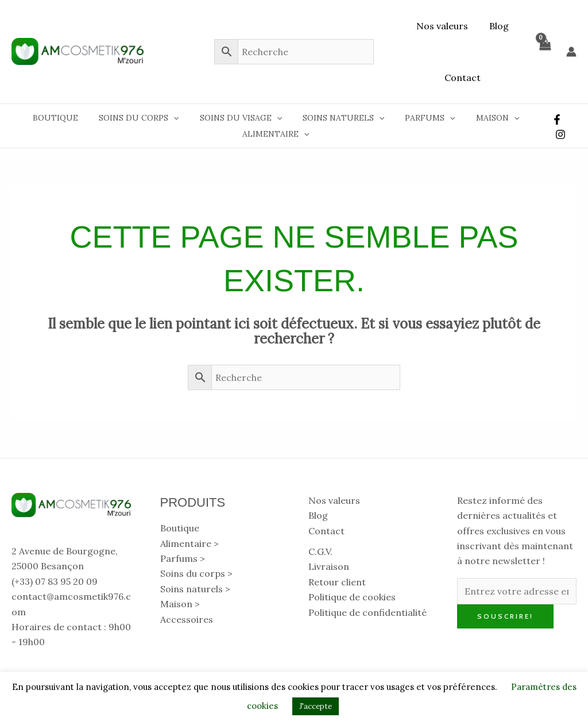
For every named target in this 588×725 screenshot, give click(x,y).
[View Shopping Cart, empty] (544, 52)
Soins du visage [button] (242, 118)
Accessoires (187, 619)
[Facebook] (556, 119)
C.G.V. (320, 552)
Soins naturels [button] (341, 118)
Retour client (337, 582)
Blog (498, 26)
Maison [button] (486, 118)
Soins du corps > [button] (196, 573)
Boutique (66, 118)
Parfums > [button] (183, 558)
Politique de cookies (352, 597)
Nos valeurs (444, 26)
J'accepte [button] (316, 706)
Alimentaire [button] (275, 134)
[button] (180, 118)
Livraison (329, 566)
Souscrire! (505, 616)
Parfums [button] (422, 118)
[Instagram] (559, 134)
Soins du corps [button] (145, 118)
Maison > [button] (180, 604)
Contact (463, 78)
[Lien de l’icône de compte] (571, 52)
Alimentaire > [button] (189, 543)
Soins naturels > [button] (195, 589)
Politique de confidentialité (367, 612)
